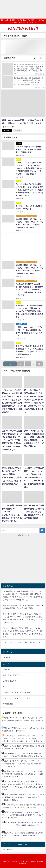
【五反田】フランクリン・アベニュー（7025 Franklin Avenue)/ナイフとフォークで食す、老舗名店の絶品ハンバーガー (23, 764)
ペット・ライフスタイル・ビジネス (16, 698)
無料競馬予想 (8, 704)
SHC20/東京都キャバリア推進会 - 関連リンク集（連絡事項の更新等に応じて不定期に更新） (29, 149)
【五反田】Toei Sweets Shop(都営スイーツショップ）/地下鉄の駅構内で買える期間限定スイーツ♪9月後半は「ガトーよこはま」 (23, 797)
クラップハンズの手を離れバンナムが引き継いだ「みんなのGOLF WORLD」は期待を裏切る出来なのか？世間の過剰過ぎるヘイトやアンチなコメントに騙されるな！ (29, 168)
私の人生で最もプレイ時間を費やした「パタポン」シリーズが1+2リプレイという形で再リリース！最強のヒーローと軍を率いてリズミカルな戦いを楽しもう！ (29, 190)
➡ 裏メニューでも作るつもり (23, 857)
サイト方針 (17, 130)
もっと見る (38, 58)
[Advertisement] (23, 9)
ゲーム (5, 687)
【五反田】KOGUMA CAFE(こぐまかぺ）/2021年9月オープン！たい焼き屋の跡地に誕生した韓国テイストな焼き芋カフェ (23, 815)
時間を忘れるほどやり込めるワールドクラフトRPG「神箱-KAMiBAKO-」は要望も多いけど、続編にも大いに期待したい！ (22, 774)
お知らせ (6, 670)
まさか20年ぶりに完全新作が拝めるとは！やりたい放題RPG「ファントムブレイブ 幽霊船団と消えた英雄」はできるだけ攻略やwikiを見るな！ (29, 311)
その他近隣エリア (10, 681)
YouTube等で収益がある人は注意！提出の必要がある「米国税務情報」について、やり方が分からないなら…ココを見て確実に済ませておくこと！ (29, 290)
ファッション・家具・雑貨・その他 (16, 692)
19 (39, 364)
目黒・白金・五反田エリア (13, 675)
